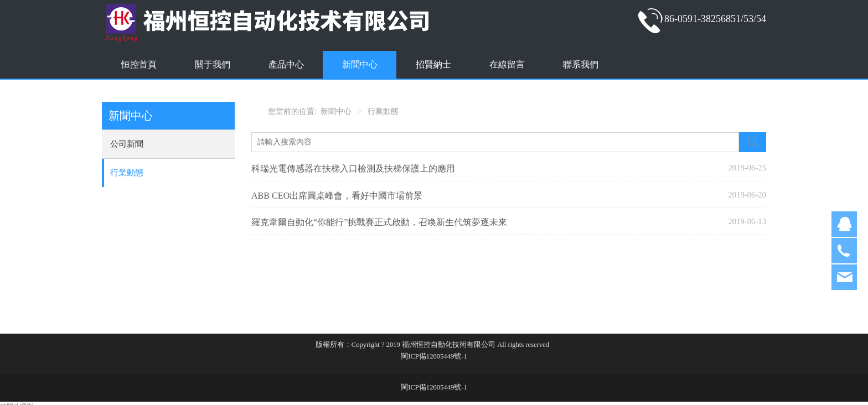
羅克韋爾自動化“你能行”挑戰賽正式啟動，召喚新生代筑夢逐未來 (379, 222)
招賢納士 (433, 64)
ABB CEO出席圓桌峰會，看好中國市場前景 (337, 196)
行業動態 (127, 173)
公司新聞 (127, 144)
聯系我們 (581, 64)
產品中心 (286, 64)
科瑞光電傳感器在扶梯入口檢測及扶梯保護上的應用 (353, 168)
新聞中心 (360, 64)
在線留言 (507, 64)
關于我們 (213, 64)
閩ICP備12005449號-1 (434, 356)
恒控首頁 (139, 64)
